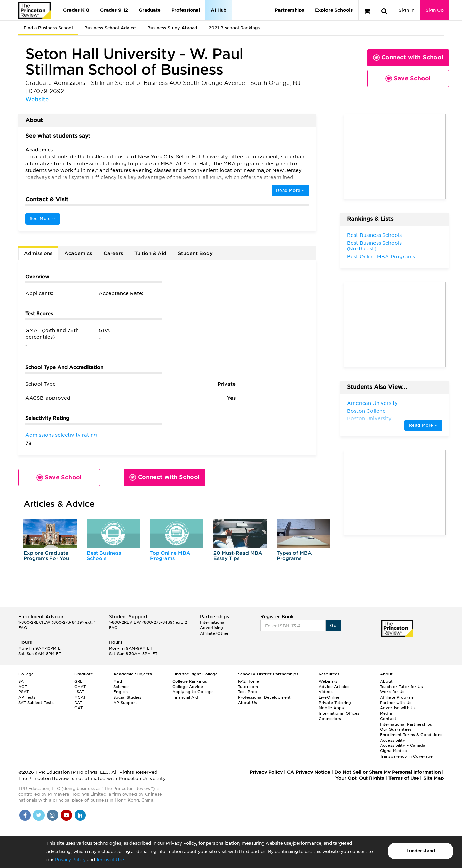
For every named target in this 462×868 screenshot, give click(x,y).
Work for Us (392, 692)
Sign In (407, 10)
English (121, 692)
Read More (290, 190)
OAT (78, 708)
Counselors (330, 719)
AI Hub (219, 10)
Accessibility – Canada (403, 745)
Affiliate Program (397, 697)
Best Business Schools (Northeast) (374, 246)
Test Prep (248, 692)
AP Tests (27, 697)
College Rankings (190, 681)
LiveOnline (329, 697)
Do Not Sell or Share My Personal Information (387, 772)
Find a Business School (48, 28)
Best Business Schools (104, 556)
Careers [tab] (113, 253)
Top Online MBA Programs (170, 556)
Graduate (149, 10)
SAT (22, 681)
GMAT (80, 687)
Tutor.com (248, 687)
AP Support (125, 703)
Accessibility (393, 740)
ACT (23, 687)
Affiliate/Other (214, 633)
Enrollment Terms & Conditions (411, 735)
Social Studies (127, 697)
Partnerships (289, 10)
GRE (78, 681)
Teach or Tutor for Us (401, 687)
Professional (186, 10)
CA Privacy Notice (308, 772)
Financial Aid (185, 697)
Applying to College (193, 692)
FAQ (23, 628)
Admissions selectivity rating (61, 435)
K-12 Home (249, 681)
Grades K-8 (76, 10)
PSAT (23, 692)
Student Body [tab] (195, 253)
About (386, 681)
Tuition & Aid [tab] (150, 253)
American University (372, 403)
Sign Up (435, 10)
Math (118, 681)
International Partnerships (406, 724)
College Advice (188, 687)
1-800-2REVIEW (57, 622)
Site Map (433, 778)
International (213, 622)
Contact (388, 719)
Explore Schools (334, 10)
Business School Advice (110, 28)
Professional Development (264, 697)
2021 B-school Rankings (234, 28)
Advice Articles (334, 687)
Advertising (211, 628)
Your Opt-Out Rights (360, 778)
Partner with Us (396, 703)
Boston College (366, 411)
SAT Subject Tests (36, 703)
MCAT (80, 697)
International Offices (339, 713)
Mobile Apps (331, 708)
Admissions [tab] (38, 253)
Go (333, 626)
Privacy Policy (70, 860)
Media (386, 713)
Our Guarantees (396, 729)
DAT (78, 703)
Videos (326, 692)
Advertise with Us (398, 708)
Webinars (328, 681)
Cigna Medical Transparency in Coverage (406, 753)
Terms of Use (110, 860)
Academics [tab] (78, 253)
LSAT (79, 692)
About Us (248, 703)
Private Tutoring (335, 703)
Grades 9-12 (114, 10)
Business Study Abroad (172, 28)
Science (121, 687)
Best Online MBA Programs (381, 257)
